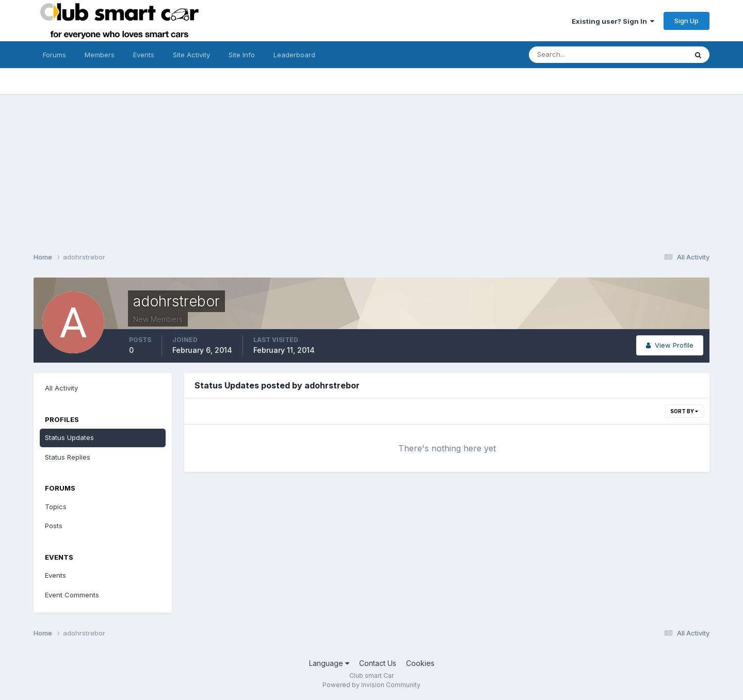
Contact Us (378, 663)
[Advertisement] (372, 166)
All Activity (61, 388)
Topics (56, 507)
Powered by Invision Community (372, 685)
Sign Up (687, 21)
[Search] (574, 55)
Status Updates (69, 437)
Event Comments (72, 595)
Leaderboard (294, 55)
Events (144, 55)
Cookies (420, 663)
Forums (54, 55)
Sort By (684, 411)
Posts (54, 526)
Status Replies (68, 457)
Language (329, 663)
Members (100, 55)
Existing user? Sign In (613, 21)
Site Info (242, 55)
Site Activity (191, 55)
